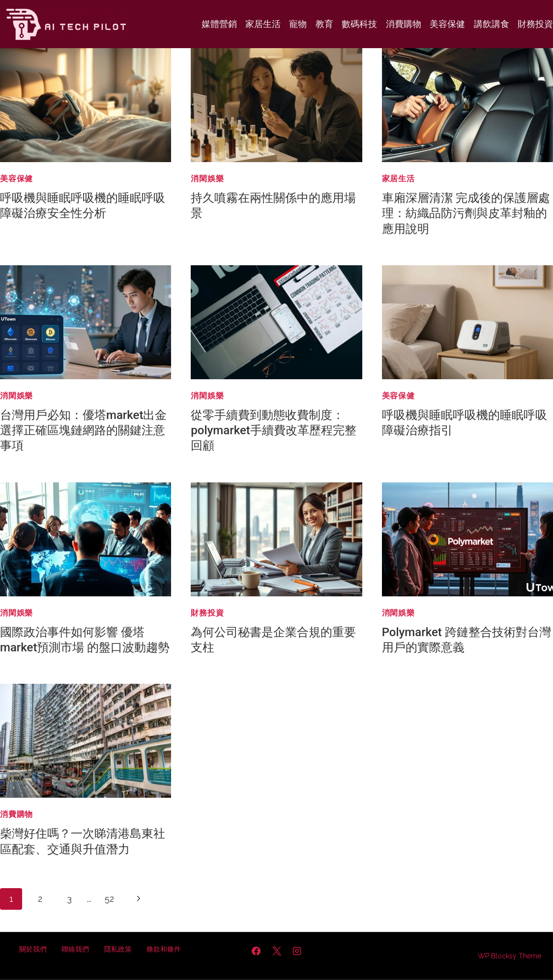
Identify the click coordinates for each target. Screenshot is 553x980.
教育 (324, 24)
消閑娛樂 (207, 179)
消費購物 (404, 24)
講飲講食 (492, 24)
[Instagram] (297, 951)
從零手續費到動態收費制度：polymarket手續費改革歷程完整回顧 (273, 430)
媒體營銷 (219, 24)
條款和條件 (164, 949)
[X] (277, 951)
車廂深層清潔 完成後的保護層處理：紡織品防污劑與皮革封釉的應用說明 (466, 213)
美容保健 (447, 24)
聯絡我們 (75, 949)
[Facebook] (256, 951)
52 (109, 899)
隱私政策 (118, 949)
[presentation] (86, 105)
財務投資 (535, 24)
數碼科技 (359, 24)
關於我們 (33, 949)
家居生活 (263, 24)
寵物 (298, 24)
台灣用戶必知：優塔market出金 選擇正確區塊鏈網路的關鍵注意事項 (83, 430)
